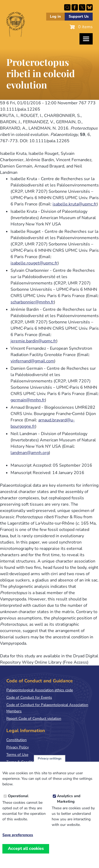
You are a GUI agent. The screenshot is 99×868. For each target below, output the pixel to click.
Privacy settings (50, 765)
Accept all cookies (26, 855)
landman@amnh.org (30, 453)
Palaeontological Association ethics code (40, 690)
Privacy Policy (18, 747)
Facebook (75, 7)
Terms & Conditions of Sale (29, 762)
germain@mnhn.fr (28, 400)
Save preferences (18, 841)
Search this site (67, 7)
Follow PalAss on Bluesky (89, 7)
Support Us (79, 16)
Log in (55, 16)
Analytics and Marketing (69, 805)
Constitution (16, 740)
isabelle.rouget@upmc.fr (34, 263)
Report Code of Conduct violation (34, 719)
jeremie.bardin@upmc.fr (33, 341)
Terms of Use (17, 755)
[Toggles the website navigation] (86, 39)
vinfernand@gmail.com (32, 361)
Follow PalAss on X (82, 7)
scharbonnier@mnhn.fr (32, 302)
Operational (18, 802)
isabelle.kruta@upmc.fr (75, 204)
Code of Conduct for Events (29, 697)
